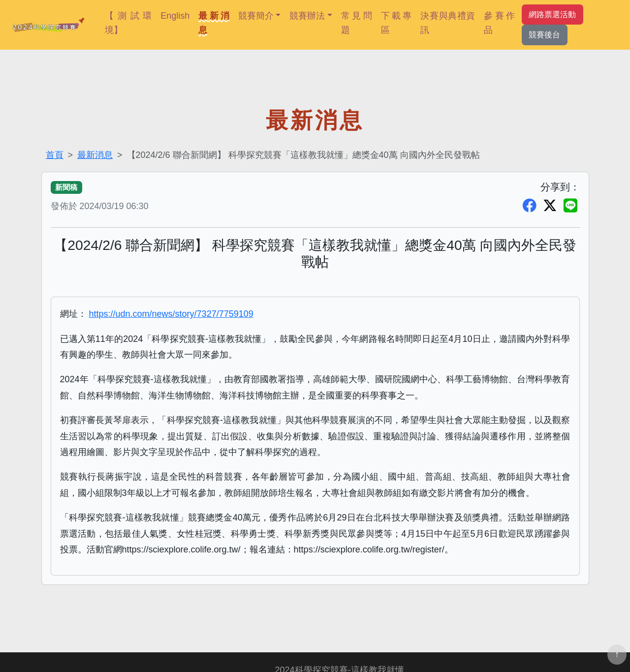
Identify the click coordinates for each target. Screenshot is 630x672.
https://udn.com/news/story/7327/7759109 (171, 314)
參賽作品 (499, 23)
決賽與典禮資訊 (448, 23)
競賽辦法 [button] (307, 16)
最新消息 (214, 23)
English (175, 16)
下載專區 (396, 23)
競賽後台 (544, 34)
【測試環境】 (128, 23)
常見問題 (357, 23)
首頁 (55, 155)
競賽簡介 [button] (256, 16)
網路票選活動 (552, 14)
